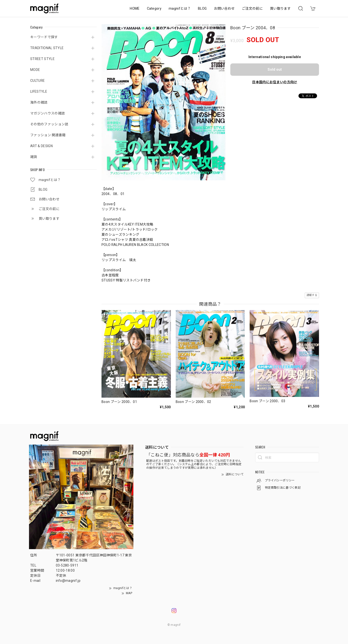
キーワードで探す (44, 37)
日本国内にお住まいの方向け (275, 82)
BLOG (202, 8)
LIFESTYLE (39, 91)
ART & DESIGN (41, 146)
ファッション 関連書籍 (48, 135)
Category (154, 8)
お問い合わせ (224, 8)
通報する (312, 295)
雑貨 (34, 157)
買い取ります (280, 8)
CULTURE (37, 81)
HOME (135, 8)
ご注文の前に (252, 8)
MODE (35, 70)
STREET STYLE (42, 59)
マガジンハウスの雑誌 (47, 113)
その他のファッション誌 (49, 124)
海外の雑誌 (39, 102)
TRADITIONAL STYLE (47, 48)
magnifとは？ (180, 8)
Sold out (275, 69)
